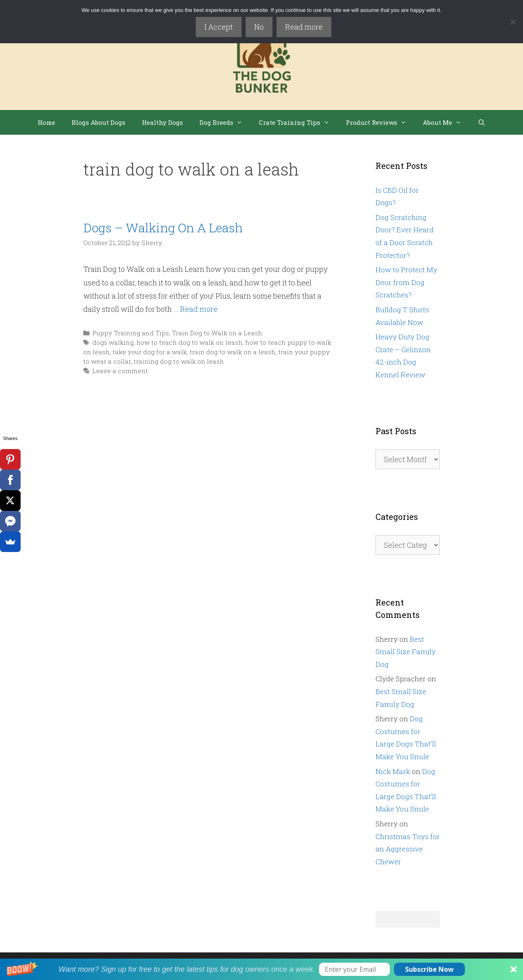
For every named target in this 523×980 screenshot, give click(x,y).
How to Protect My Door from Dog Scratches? (406, 282)
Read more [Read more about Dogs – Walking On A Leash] (199, 309)
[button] (261, 969)
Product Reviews (380, 122)
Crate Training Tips (298, 122)
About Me (446, 122)
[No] (513, 22)
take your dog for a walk (150, 352)
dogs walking (113, 342)
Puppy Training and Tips (131, 333)
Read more (304, 27)
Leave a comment (120, 371)
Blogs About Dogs (99, 122)
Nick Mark (393, 771)
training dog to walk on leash (179, 361)
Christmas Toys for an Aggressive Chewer (408, 849)
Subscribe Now (429, 969)
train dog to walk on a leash (232, 352)
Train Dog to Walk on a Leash (217, 333)
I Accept (219, 27)
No (259, 27)
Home (46, 122)
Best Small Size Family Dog (406, 652)
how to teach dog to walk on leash (189, 342)
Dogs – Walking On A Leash (163, 228)
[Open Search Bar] (482, 122)
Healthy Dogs (162, 122)
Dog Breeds (225, 122)
